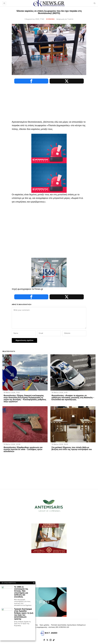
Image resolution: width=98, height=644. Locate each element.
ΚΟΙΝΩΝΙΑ (50, 19)
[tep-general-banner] (49, 148)
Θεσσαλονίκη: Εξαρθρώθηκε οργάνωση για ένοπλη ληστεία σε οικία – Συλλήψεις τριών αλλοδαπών (23, 450)
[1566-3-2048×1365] (49, 272)
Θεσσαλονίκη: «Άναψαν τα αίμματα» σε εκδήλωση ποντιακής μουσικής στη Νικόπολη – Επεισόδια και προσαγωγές (73, 398)
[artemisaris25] (49, 506)
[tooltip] (30, 81)
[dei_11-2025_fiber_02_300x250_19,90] (49, 602)
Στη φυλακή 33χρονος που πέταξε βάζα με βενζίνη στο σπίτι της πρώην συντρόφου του (72, 449)
